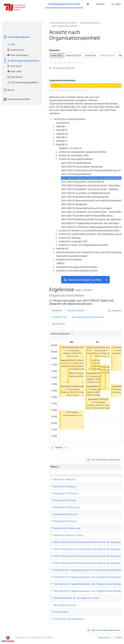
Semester (54, 50)
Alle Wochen (59, 324)
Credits (119, 637)
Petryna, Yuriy (72, 356)
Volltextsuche (15, 50)
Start (11, 44)
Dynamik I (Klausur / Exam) (69, 535)
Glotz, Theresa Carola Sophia (99, 408)
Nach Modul (15, 77)
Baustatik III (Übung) (97, 386)
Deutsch (100, 4)
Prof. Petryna (72, 412)
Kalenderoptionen (61, 334)
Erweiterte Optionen (62, 68)
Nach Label (14, 71)
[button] (83, 356)
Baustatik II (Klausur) (65, 486)
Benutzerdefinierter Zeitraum (88, 317)
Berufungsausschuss (65, 605)
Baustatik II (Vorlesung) (73, 386)
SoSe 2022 (57, 55)
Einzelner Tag (59, 317)
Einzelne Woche (76, 310)
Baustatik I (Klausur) (65, 479)
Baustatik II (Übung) (98, 399)
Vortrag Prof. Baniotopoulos (69, 619)
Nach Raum (14, 66)
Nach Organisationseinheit (23, 61)
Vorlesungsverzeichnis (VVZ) (64, 4)
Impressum (104, 637)
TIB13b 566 (77, 353)
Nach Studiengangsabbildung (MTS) (24, 82)
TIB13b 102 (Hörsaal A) (79, 392)
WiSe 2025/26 (74, 55)
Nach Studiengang (18, 55)
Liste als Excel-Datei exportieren (104, 460)
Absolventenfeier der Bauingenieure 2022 (76, 598)
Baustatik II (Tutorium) (66, 493)
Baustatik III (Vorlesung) (99, 373)
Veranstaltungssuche (17, 37)
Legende (115, 310)
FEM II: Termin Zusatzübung (83, 373)
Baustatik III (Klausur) (66, 514)
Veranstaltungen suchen (83, 280)
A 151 (79, 415)
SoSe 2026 (91, 55)
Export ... (59, 447)
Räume (9, 90)
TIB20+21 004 (83, 376)
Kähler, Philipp (93, 395)
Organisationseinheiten (17, 99)
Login (116, 4)
